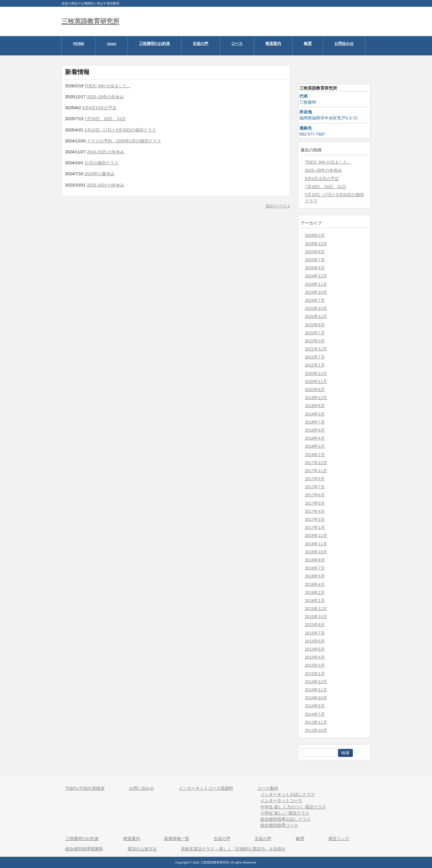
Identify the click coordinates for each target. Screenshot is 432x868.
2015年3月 (315, 665)
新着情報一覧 (177, 839)
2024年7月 (315, 300)
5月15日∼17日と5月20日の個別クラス (334, 198)
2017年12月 (316, 463)
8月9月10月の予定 (322, 179)
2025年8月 (315, 252)
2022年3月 (315, 341)
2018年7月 (315, 422)
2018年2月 (315, 455)
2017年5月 (315, 503)
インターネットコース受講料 (206, 788)
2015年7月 (315, 633)
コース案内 (268, 788)
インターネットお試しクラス (288, 794)
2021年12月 (316, 349)
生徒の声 (222, 839)
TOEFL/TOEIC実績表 (85, 788)
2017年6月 (315, 495)
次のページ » (278, 206)
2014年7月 (315, 714)
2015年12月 (316, 609)
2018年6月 (315, 430)
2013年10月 (316, 730)
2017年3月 (315, 519)
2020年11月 (316, 382)
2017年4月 (315, 511)
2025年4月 (315, 268)
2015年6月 (315, 641)
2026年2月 (315, 235)
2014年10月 (316, 698)
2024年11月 (316, 284)
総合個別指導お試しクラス (286, 819)
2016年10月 (316, 552)
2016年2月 (315, 592)
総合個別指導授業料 (84, 849)
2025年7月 (315, 260)
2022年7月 (315, 333)
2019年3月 (315, 414)
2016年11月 (316, 544)
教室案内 (132, 839)
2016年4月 (315, 584)
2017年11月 (316, 471)
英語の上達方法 (142, 849)
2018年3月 (315, 446)
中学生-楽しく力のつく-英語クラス (293, 807)
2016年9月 (315, 560)
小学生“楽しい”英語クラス (285, 813)
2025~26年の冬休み (323, 170)
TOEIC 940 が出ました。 (328, 162)
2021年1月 (315, 365)
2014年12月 (316, 682)
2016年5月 (315, 576)
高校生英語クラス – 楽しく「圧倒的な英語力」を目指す (233, 849)
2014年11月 (316, 690)
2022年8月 (315, 325)
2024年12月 (316, 276)
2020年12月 (316, 373)
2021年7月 (315, 357)
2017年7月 (315, 487)
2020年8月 (315, 390)
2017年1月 (315, 527)
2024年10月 (316, 292)
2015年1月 (315, 674)
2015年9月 (315, 625)
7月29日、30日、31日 (325, 187)
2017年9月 (315, 479)
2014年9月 (315, 706)
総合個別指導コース (279, 825)
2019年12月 (316, 398)
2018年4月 (315, 438)
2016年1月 (315, 601)
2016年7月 (315, 568)
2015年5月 (315, 649)
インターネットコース (281, 801)
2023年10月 (316, 308)
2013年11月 (316, 722)
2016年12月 (316, 535)
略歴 (300, 839)
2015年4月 (315, 657)
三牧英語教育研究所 (90, 21)
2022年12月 (316, 316)
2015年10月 (316, 617)
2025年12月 (316, 244)
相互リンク (339, 839)
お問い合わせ (142, 788)
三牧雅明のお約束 (82, 839)
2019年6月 (315, 406)
